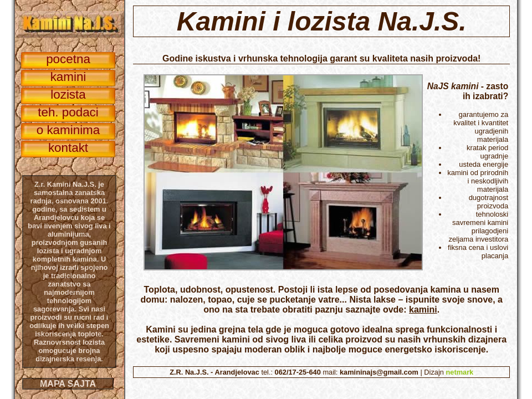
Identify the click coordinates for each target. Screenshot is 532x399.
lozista (68, 94)
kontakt (68, 148)
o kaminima (68, 130)
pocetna (68, 59)
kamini (423, 310)
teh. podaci (68, 112)
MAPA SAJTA (68, 384)
